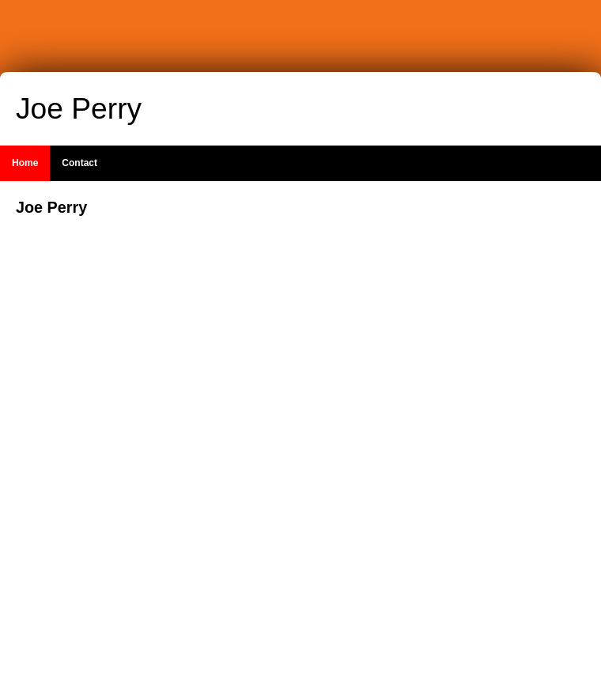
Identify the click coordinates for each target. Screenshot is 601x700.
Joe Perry (79, 108)
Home (25, 163)
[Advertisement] (490, 434)
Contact (79, 163)
